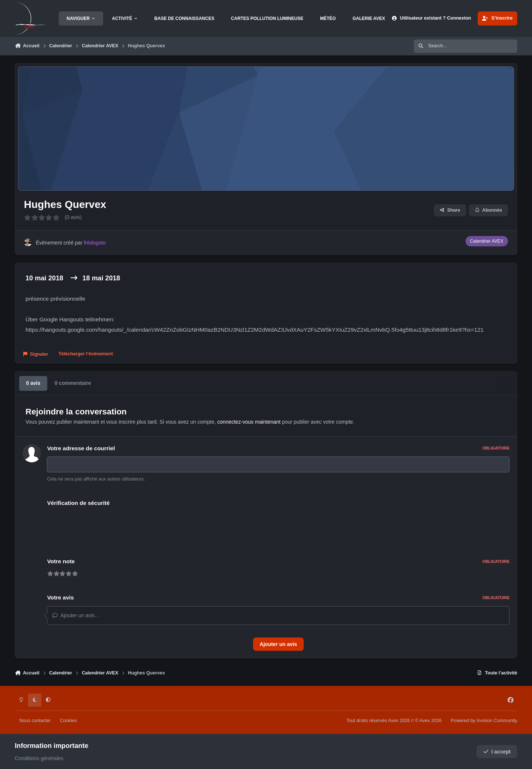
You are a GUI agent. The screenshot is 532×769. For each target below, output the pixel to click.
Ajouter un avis (278, 644)
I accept (497, 752)
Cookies (68, 721)
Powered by (484, 721)
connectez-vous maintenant (249, 422)
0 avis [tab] (33, 383)
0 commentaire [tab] (73, 383)
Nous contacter (35, 721)
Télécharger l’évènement (86, 354)
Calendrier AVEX (487, 241)
